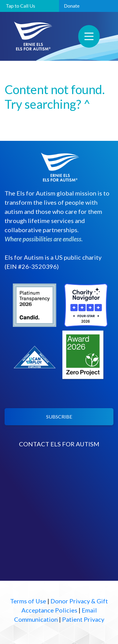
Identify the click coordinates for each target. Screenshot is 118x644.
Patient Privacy (83, 619)
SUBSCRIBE (59, 417)
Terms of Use (28, 601)
